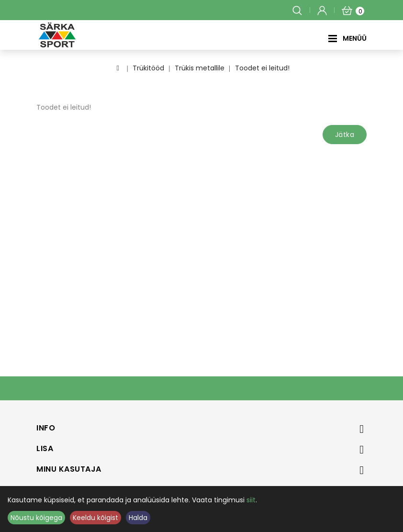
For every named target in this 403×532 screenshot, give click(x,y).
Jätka (345, 135)
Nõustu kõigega (36, 518)
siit (251, 500)
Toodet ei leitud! (262, 68)
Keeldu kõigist (95, 518)
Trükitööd (148, 68)
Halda (138, 518)
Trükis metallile (200, 68)
